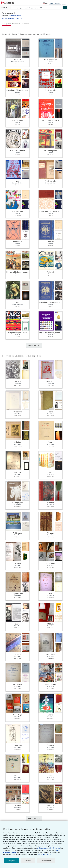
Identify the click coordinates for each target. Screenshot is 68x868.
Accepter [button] (11, 861)
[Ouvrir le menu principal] (5, 8)
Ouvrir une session (55, 3)
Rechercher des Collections (12, 18)
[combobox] (37, 8)
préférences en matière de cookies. (49, 848)
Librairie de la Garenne (15, 15)
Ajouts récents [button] (16, 24)
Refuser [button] (28, 861)
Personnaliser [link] (46, 861)
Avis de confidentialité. (45, 854)
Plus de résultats (34, 345)
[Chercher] (65, 8)
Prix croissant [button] (25, 24)
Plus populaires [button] (6, 24)
